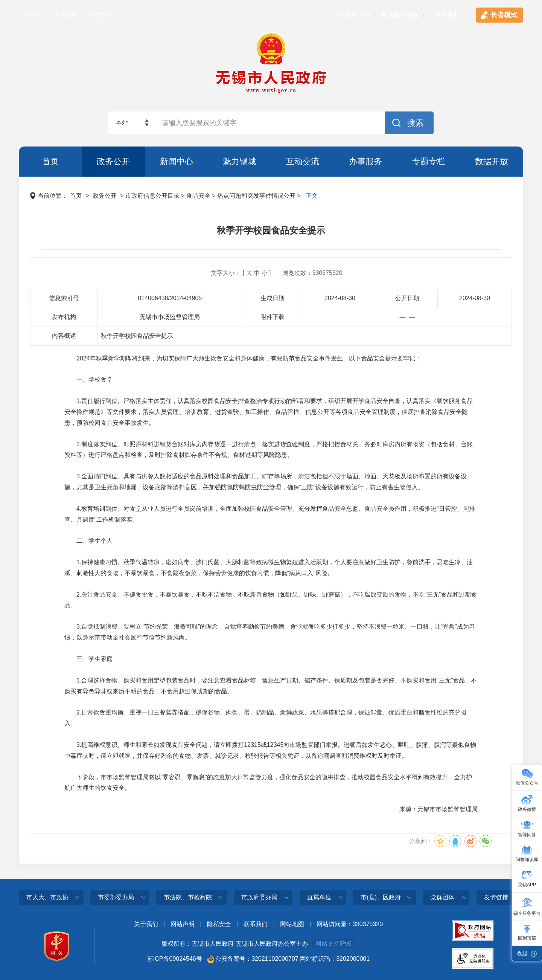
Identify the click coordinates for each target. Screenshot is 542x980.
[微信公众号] (527, 778)
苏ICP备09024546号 (175, 959)
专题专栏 (429, 161)
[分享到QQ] (455, 841)
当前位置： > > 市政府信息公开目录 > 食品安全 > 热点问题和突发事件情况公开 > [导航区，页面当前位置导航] (174, 196)
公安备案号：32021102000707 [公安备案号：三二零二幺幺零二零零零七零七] (257, 959)
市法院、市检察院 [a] (188, 897)
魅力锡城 (239, 161)
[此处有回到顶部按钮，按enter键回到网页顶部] (527, 933)
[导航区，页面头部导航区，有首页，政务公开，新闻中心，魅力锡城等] (271, 162)
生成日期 (273, 298)
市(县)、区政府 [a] (381, 897)
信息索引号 (64, 298)
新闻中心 (177, 161)
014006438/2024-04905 (170, 298)
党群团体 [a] (442, 897)
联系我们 (256, 924)
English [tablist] (65, 15)
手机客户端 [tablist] (354, 15)
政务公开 (113, 161)
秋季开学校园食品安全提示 (271, 230)
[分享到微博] (470, 841)
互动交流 (303, 161)
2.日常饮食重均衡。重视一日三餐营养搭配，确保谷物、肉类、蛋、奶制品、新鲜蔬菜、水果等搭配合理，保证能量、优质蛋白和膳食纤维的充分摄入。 (266, 718)
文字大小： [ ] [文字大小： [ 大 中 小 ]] (241, 273)
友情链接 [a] (496, 897)
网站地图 (292, 924)
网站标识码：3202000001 (335, 959)
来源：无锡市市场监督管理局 (438, 809)
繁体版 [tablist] (33, 15)
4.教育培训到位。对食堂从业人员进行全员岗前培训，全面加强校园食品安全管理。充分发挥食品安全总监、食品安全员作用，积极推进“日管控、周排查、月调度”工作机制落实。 (270, 514)
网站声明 (183, 924)
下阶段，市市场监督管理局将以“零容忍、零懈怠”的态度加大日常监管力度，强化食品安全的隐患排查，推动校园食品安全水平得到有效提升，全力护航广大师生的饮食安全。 (268, 783)
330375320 (327, 273)
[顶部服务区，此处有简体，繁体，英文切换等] (271, 11)
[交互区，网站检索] (271, 123)
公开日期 (407, 298)
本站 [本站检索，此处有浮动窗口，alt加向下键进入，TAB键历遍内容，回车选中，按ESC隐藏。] (122, 123)
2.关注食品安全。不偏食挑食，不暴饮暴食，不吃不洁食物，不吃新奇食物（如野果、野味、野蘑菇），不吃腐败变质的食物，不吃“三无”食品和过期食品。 (271, 600)
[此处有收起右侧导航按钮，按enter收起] (527, 953)
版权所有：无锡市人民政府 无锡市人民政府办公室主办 (234, 944)
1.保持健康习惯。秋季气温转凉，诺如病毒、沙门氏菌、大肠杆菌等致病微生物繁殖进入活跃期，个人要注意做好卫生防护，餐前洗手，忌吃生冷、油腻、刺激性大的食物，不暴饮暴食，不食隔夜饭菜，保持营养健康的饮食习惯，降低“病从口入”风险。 (269, 568)
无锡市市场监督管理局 (170, 317)
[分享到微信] (486, 841)
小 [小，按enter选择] (265, 273)
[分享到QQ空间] (440, 841)
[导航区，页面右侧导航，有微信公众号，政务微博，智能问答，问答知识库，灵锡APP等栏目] (527, 863)
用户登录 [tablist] (100, 15)
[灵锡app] (527, 880)
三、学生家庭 (88, 659)
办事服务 (365, 161)
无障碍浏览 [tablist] (403, 15)
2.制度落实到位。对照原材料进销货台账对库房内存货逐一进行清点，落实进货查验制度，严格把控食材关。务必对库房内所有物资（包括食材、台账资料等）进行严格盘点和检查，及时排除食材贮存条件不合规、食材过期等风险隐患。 (269, 450)
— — (407, 317)
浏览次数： (297, 273)
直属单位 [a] (319, 897)
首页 (50, 161)
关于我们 (146, 924)
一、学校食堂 (88, 379)
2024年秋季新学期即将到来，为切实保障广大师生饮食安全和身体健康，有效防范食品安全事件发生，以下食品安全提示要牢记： (243, 358)
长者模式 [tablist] (504, 15)
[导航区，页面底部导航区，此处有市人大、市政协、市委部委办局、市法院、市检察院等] (271, 900)
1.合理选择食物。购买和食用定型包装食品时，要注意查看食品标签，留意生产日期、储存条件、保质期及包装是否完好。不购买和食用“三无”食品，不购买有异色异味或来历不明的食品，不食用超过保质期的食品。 (271, 686)
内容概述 (64, 336)
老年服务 (447, 15)
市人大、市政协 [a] (47, 897)
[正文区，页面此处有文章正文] (271, 520)
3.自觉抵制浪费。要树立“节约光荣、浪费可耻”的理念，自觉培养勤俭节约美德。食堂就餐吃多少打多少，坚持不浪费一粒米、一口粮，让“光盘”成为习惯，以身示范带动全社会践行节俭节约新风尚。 (270, 632)
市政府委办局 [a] (259, 897)
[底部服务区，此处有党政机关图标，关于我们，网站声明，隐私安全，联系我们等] (271, 948)
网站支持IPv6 (333, 944)
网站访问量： (335, 924)
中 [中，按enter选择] (257, 273)
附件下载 (273, 317)
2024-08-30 (340, 298)
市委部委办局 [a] (116, 897)
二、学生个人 (88, 541)
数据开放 (492, 161)
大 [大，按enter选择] (249, 273)
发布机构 (64, 317)
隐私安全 (219, 924)
